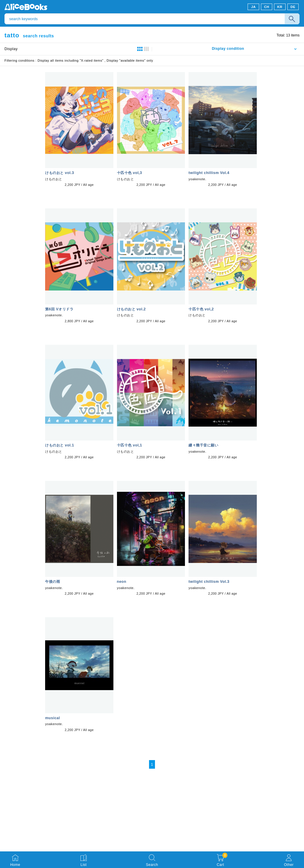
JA (253, 7)
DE (293, 7)
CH (266, 7)
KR (280, 7)
